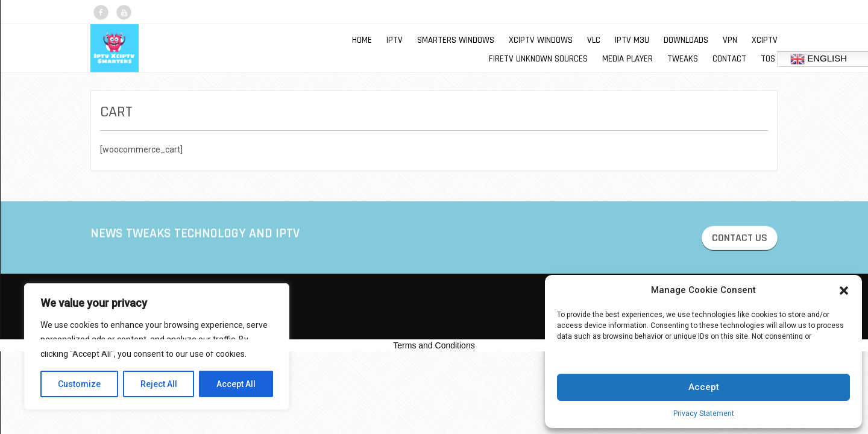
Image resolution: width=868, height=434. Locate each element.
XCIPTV (765, 40)
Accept (704, 387)
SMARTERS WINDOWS (456, 40)
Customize (79, 384)
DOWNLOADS (686, 40)
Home (362, 40)
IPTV (395, 40)
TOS (768, 59)
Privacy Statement (704, 414)
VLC (594, 40)
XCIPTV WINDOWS (541, 40)
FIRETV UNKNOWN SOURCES (538, 59)
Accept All (236, 384)
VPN (730, 40)
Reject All (159, 384)
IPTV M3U (632, 40)
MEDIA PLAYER (627, 59)
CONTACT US (740, 240)
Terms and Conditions (434, 345)
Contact (729, 59)
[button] (844, 291)
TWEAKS (683, 59)
